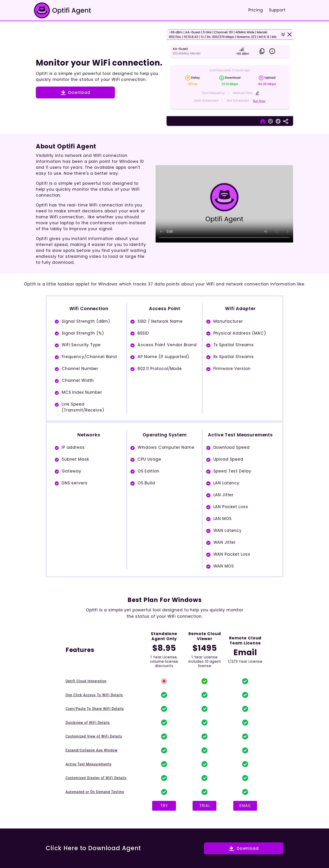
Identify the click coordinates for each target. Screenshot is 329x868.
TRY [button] (164, 806)
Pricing (256, 10)
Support (277, 10)
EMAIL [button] (245, 806)
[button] (76, 92)
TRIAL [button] (205, 806)
